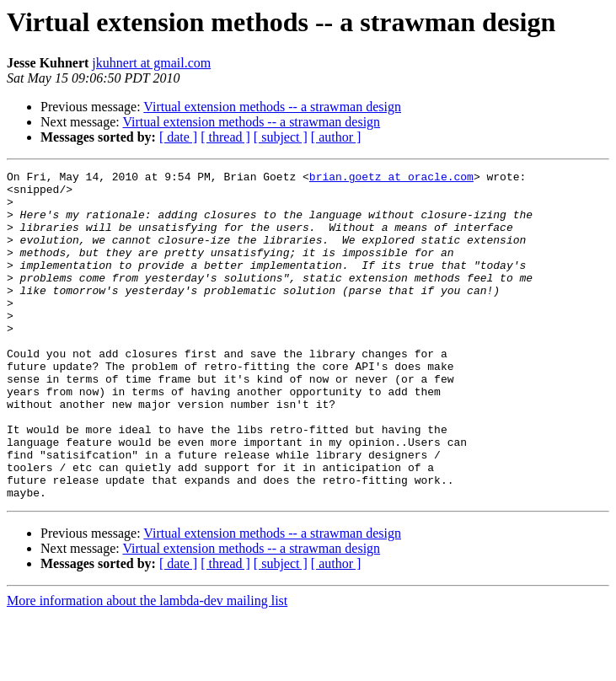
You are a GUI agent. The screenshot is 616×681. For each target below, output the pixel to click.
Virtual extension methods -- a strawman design (272, 107)
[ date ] (178, 137)
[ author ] (336, 137)
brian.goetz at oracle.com (391, 179)
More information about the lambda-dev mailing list (147, 666)
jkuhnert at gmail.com (151, 63)
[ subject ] (281, 137)
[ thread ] (225, 137)
